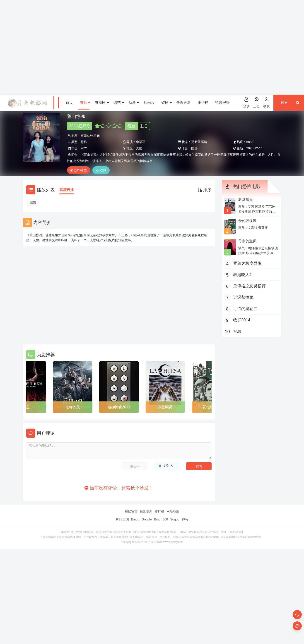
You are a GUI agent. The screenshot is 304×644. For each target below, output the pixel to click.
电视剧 (102, 103)
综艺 (119, 103)
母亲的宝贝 (247, 241)
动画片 (149, 103)
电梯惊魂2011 (119, 407)
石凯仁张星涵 (90, 136)
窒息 (26, 407)
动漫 (134, 103)
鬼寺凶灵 (73, 407)
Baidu (135, 519)
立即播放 (79, 170)
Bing (157, 519)
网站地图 (173, 511)
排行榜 (203, 103)
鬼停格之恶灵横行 (249, 286)
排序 (205, 190)
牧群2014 (242, 320)
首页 (69, 103)
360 (165, 519)
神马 (185, 519)
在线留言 (131, 511)
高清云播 (67, 190)
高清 (33, 203)
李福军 (141, 142)
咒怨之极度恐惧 (247, 263)
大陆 (139, 148)
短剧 (166, 103)
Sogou (175, 519)
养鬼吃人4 (242, 275)
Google (147, 519)
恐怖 (84, 142)
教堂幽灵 (165, 407)
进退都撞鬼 (243, 297)
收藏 (101, 170)
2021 (84, 148)
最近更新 (183, 103)
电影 (85, 103)
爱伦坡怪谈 (247, 221)
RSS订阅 (122, 519)
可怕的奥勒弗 (245, 309)
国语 (194, 148)
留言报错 (222, 103)
